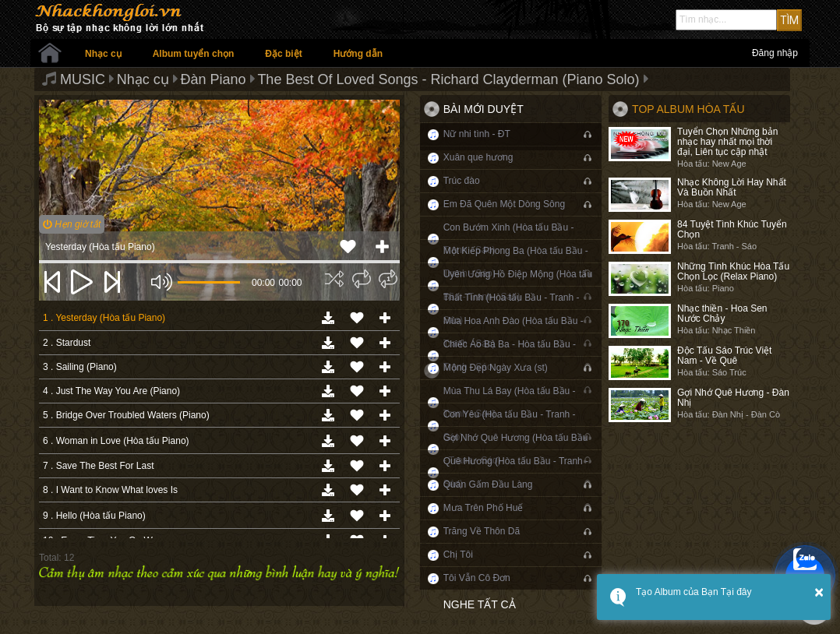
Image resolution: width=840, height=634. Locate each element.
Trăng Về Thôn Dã (482, 531)
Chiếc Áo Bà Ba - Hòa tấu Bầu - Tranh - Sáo (510, 356)
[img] (334, 279)
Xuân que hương (478, 157)
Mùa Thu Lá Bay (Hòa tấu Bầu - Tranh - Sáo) (510, 402)
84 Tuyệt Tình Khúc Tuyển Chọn (732, 229)
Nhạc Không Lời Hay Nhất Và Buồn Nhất (732, 187)
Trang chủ (50, 53)
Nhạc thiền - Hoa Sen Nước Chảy (722, 313)
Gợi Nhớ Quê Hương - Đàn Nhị (733, 398)
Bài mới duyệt (484, 109)
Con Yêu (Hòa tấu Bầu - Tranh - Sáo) (510, 426)
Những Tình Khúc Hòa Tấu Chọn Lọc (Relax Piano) (733, 271)
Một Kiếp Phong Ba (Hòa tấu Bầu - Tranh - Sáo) (516, 262)
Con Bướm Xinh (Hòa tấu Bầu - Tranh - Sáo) (509, 239)
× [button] (819, 592)
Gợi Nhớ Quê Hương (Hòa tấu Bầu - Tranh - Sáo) (516, 449)
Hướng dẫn (358, 54)
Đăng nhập (775, 53)
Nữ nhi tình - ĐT (477, 134)
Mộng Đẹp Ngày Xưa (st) (496, 368)
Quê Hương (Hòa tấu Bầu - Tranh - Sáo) (516, 472)
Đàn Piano (214, 79)
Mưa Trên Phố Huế (484, 508)
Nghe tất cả (480, 604)
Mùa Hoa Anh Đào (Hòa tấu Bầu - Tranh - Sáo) (514, 332)
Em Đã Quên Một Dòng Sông (504, 204)
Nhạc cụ (103, 54)
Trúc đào (462, 181)
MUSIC (83, 79)
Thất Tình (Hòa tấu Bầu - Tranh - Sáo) (512, 309)
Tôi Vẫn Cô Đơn (477, 578)
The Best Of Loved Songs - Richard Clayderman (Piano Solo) (448, 79)
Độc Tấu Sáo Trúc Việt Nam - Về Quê (724, 356)
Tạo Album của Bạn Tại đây (694, 592)
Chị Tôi (458, 555)
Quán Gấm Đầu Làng (488, 484)
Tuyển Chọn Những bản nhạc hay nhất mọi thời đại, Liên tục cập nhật (727, 142)
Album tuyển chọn (194, 54)
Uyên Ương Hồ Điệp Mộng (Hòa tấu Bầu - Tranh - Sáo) (518, 285)
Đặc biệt (283, 54)
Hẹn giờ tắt (72, 224)
